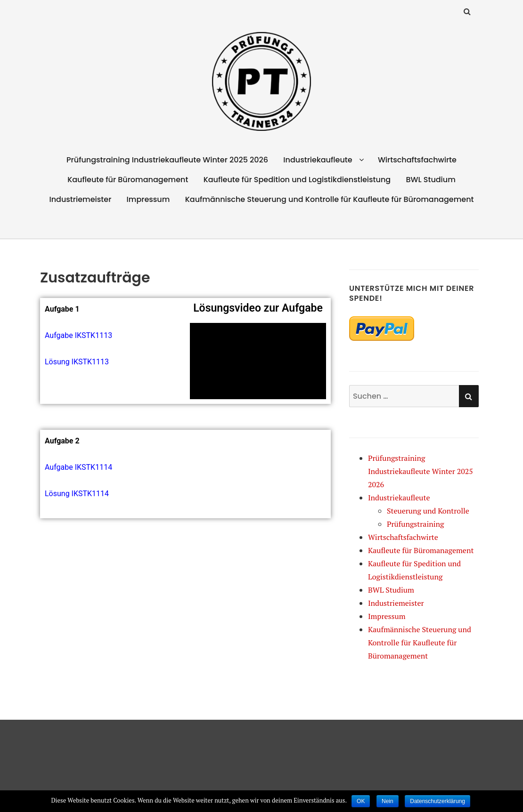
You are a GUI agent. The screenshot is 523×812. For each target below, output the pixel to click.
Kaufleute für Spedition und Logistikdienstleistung (297, 180)
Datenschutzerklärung (437, 801)
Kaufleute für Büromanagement (128, 180)
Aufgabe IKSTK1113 (78, 335)
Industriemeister (80, 199)
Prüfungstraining (416, 524)
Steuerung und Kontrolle (428, 511)
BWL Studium (430, 180)
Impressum (148, 199)
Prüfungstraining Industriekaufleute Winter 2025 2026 (167, 160)
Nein (388, 801)
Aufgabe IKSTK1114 (78, 467)
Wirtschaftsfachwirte (417, 160)
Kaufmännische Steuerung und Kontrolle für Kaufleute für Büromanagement (330, 199)
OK (361, 801)
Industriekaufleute (318, 160)
